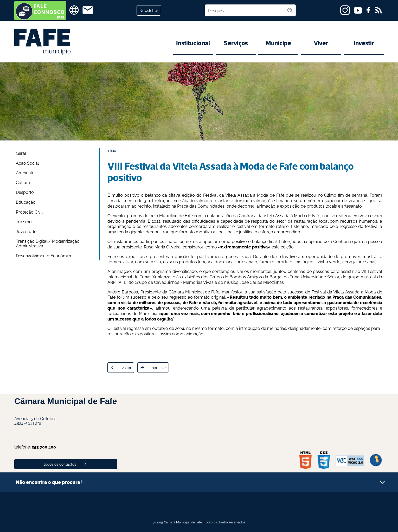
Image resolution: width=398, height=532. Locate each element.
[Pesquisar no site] (246, 10)
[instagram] (345, 10)
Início (112, 150)
